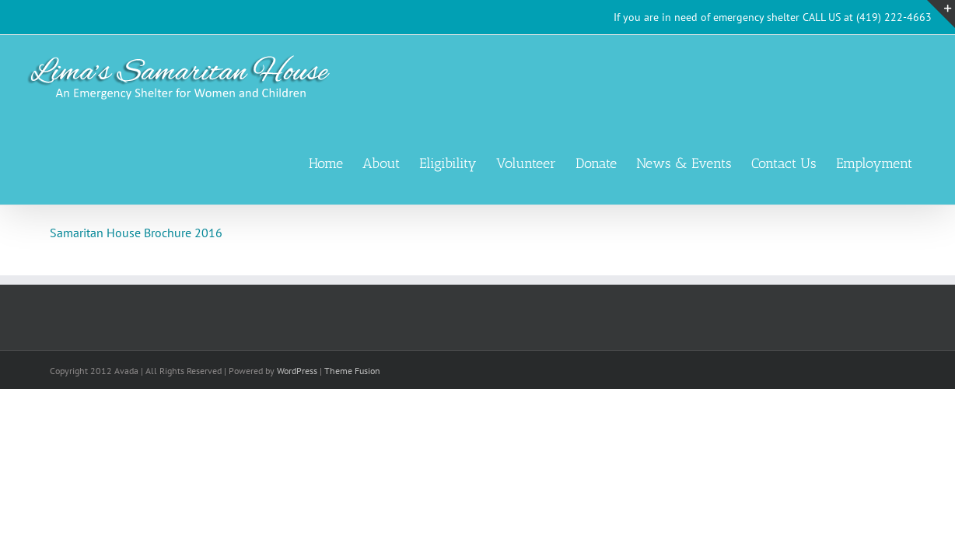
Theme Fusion (352, 371)
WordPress (297, 371)
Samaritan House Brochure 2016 (136, 233)
